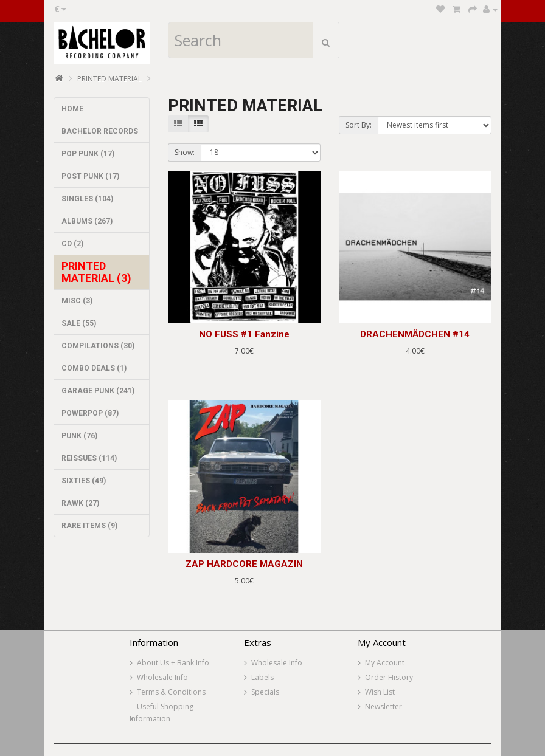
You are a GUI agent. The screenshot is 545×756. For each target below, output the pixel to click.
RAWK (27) (80, 503)
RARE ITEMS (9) (89, 526)
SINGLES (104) (87, 199)
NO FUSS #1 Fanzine (244, 334)
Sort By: (359, 125)
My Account (385, 663)
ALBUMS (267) (87, 221)
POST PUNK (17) (90, 176)
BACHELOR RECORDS (100, 131)
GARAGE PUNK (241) (98, 391)
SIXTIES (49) (84, 481)
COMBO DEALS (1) (94, 368)
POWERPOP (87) (90, 413)
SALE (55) (79, 323)
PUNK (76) (79, 436)
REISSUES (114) (89, 458)
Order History (389, 677)
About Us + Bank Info (173, 663)
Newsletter (384, 706)
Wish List (380, 692)
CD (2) (72, 244)
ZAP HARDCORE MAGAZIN (244, 564)
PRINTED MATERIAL (109, 79)
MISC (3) (77, 301)
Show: (185, 152)
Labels (262, 677)
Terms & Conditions (171, 692)
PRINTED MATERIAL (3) (96, 272)
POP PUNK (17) (88, 154)
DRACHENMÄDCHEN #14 (415, 334)
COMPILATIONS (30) (98, 346)
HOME (72, 109)
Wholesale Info (162, 677)
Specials (265, 692)
